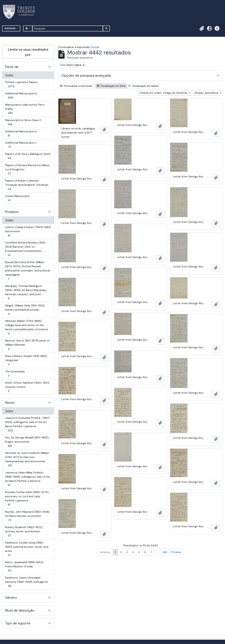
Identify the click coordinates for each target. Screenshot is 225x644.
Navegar (10, 28)
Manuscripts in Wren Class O (23, 122)
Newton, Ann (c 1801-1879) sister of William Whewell (27, 345)
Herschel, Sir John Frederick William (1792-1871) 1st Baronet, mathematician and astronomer (27, 459)
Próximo (176, 552)
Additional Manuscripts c (21, 145)
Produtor (12, 212)
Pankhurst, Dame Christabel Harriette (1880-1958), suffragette (26, 582)
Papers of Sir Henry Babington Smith (28, 156)
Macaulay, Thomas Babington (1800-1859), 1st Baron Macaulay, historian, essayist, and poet (26, 292)
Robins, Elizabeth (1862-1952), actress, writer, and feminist (24, 531)
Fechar (95, 47)
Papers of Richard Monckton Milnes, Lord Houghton (28, 169)
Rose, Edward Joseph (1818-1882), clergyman (26, 360)
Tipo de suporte (18, 623)
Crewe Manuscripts (17, 198)
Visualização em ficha (111, 86)
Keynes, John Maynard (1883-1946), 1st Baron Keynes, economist (27, 516)
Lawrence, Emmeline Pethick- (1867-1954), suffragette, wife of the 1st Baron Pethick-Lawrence (28, 424)
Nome (10, 403)
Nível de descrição (20, 610)
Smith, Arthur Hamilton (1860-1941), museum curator (27, 387)
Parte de (12, 67)
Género (11, 598)
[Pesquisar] (68, 28)
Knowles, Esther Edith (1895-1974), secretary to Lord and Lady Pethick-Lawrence (27, 498)
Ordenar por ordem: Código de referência (164, 93)
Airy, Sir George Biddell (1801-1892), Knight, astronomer (27, 442)
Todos (9, 75)
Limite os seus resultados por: (28, 52)
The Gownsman (15, 374)
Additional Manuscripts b (21, 133)
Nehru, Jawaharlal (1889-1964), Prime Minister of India (24, 566)
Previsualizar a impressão (76, 86)
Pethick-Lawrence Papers (21, 84)
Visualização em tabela (143, 86)
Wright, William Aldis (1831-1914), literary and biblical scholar (25, 310)
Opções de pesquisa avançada (86, 75)
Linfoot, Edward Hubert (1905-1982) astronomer (28, 231)
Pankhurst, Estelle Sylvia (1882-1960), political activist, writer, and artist (27, 549)
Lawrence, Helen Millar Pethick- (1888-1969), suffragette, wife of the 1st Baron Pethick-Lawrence (28, 479)
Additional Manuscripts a (21, 95)
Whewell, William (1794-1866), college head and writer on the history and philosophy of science (26, 327)
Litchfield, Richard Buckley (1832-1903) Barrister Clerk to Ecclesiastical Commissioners (26, 249)
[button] (202, 28)
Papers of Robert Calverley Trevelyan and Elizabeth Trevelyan (27, 185)
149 (165, 552)
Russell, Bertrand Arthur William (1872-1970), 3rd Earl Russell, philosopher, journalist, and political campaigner (27, 270)
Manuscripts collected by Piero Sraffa (25, 109)
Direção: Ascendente (207, 93)
